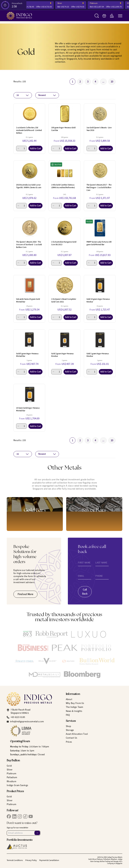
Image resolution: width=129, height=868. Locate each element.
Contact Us (72, 738)
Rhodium (12, 781)
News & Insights (74, 711)
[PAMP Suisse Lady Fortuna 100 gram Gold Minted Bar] (100, 228)
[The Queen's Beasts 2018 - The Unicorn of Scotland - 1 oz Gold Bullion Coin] (29, 228)
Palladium (12, 777)
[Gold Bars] (35, 514)
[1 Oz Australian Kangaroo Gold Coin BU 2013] (64, 228)
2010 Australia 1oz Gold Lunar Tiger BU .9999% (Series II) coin (29, 186)
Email (81, 576)
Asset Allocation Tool (77, 734)
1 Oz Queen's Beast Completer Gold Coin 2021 (64, 300)
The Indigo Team (75, 707)
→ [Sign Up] (37, 833)
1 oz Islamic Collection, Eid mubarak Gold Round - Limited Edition (29, 130)
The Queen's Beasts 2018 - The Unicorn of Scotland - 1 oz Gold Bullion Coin (29, 245)
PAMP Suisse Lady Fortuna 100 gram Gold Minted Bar (99, 243)
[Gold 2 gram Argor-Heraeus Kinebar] (64, 340)
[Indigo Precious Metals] (19, 16)
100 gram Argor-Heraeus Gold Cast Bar (63, 129)
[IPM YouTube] (31, 816)
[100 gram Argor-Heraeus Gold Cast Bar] (64, 114)
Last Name (101, 563)
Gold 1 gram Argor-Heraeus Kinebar (98, 355)
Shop (69, 726)
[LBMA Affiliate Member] (37, 731)
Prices (69, 742)
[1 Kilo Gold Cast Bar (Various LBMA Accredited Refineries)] (64, 171)
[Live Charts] (112, 16)
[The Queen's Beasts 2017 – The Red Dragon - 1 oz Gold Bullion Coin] (100, 171)
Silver (64, 3)
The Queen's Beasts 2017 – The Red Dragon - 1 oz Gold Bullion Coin (99, 187)
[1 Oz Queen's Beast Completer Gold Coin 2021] (64, 285)
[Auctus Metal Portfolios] (17, 847)
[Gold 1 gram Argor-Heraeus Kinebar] (100, 340)
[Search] (97, 16)
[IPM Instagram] (20, 816)
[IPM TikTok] (25, 816)
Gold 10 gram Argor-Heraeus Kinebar (98, 300)
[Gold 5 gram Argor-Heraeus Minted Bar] (29, 340)
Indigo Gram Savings (17, 785)
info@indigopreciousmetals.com (27, 722)
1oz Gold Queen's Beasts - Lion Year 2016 (99, 129)
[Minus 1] (18, 148)
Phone (99, 576)
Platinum (98, 3)
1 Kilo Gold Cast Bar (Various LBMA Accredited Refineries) (63, 186)
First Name (84, 563)
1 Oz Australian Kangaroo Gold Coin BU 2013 (64, 243)
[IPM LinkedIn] (14, 816)
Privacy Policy (31, 860)
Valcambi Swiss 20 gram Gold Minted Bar (28, 300)
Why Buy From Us (75, 703)
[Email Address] (24, 833)
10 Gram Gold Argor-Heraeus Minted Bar (28, 409)
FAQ (68, 715)
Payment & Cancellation (49, 860)
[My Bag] (104, 16)
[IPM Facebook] (9, 816)
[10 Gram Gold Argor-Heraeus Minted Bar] (29, 394)
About (69, 699)
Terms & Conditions (15, 860)
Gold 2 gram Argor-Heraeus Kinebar (62, 355)
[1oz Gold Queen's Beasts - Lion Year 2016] (100, 114)
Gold (9, 766)
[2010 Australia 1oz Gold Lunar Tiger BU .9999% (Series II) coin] (29, 171)
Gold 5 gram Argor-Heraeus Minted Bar (27, 355)
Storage (70, 730)
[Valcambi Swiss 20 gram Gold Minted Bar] (29, 285)
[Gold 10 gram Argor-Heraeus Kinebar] (100, 285)
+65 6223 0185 (18, 717)
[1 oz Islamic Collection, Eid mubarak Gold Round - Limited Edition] (29, 114)
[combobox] (23, 95)
